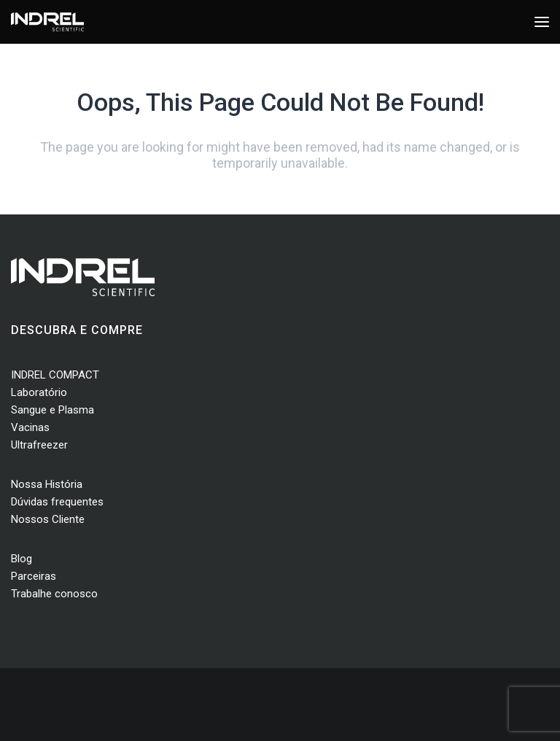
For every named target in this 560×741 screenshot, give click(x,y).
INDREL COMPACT (55, 375)
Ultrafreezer (39, 445)
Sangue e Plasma (52, 410)
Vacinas (30, 427)
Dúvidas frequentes (57, 502)
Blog (22, 559)
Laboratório (39, 392)
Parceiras (34, 576)
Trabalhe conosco (54, 594)
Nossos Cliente (48, 519)
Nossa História (47, 484)
